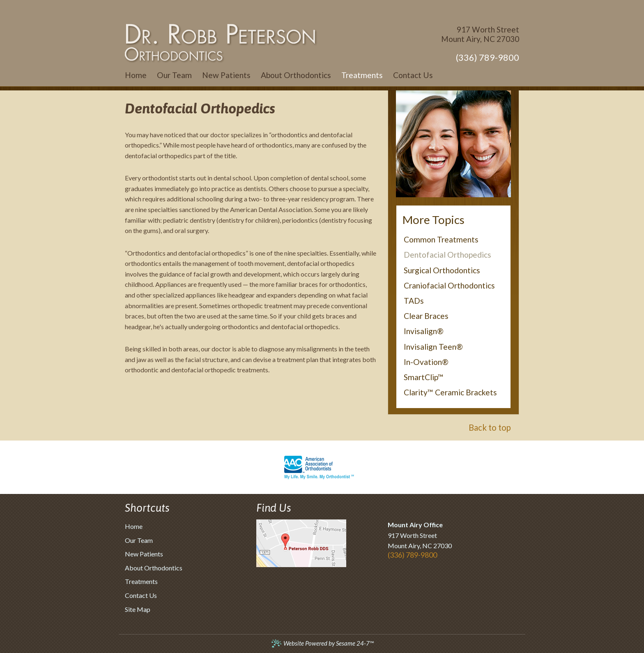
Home (134, 526)
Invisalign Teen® (433, 347)
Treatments (141, 581)
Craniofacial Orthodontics (449, 285)
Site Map (138, 609)
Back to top (490, 427)
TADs (414, 301)
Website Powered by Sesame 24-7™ (322, 643)
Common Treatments (441, 239)
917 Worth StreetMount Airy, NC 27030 (480, 34)
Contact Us (141, 595)
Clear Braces (426, 316)
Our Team (139, 540)
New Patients (144, 554)
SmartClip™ (424, 377)
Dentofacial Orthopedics (447, 255)
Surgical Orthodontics (442, 270)
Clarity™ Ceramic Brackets (450, 392)
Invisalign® (424, 331)
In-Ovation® (426, 362)
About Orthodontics (154, 568)
